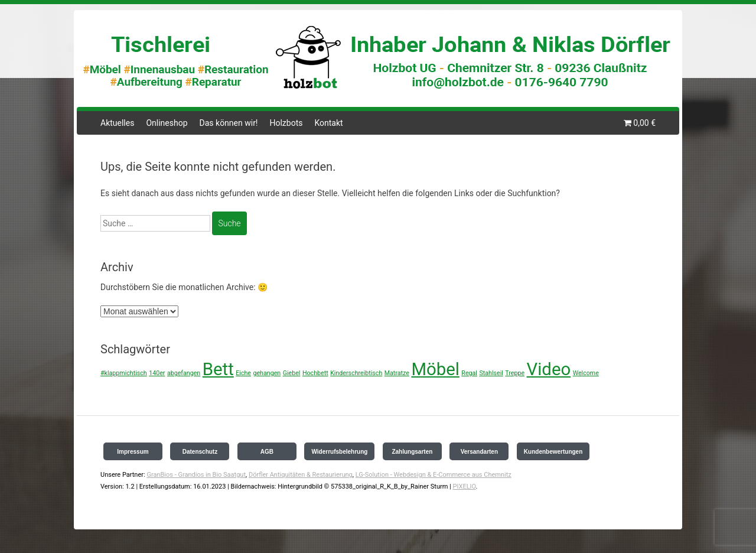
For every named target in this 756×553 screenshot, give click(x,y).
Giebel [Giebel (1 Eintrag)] (292, 373)
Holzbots (286, 123)
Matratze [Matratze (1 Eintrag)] (397, 373)
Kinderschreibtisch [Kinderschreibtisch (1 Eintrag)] (356, 373)
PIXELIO (464, 487)
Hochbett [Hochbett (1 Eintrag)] (315, 373)
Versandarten (479, 452)
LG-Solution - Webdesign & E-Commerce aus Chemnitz (434, 475)
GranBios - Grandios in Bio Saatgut (196, 475)
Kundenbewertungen (553, 452)
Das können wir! (229, 123)
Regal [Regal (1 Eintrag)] (469, 373)
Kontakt (328, 123)
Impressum (133, 452)
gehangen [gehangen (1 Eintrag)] (267, 373)
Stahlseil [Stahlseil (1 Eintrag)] (491, 373)
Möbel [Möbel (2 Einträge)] (435, 369)
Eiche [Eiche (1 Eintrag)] (243, 373)
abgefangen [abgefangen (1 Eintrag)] (184, 373)
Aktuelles (117, 123)
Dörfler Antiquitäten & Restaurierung (301, 475)
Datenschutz (200, 452)
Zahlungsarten (412, 452)
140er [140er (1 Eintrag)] (157, 373)
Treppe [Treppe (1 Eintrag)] (515, 373)
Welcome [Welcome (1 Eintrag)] (586, 373)
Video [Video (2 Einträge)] (549, 369)
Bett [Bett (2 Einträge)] (218, 369)
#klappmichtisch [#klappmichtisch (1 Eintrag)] (124, 373)
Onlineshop (167, 123)
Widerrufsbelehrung (339, 452)
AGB (267, 452)
